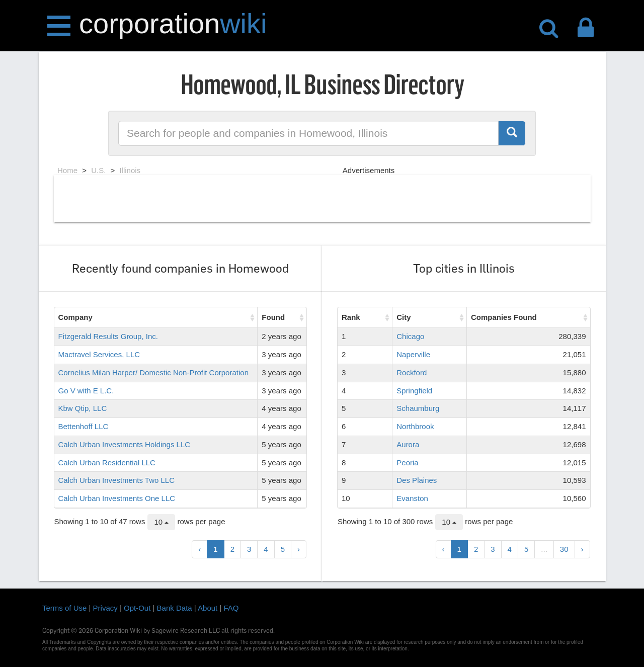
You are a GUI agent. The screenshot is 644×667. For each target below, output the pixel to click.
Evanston (412, 498)
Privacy (105, 608)
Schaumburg (418, 408)
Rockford (412, 372)
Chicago (410, 336)
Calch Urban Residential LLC (107, 463)
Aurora (408, 444)
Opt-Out (137, 608)
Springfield (414, 391)
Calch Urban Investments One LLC (117, 498)
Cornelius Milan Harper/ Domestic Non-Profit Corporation (153, 372)
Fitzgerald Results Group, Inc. (108, 336)
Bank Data (175, 608)
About (208, 608)
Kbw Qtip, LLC (83, 408)
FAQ (231, 608)
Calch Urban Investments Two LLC (117, 480)
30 (564, 549)
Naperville (413, 354)
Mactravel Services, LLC (99, 354)
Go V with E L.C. (86, 391)
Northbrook (415, 426)
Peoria (407, 463)
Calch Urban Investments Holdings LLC (125, 444)
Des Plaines (417, 480)
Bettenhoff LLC (84, 426)
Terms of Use (64, 608)
